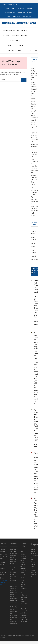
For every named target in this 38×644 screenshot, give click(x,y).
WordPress (19, 635)
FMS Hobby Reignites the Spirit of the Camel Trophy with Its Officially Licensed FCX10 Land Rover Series (24, 564)
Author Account (26, 16)
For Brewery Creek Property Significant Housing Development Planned (36, 428)
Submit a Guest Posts (13, 16)
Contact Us (22, 8)
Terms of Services (10, 12)
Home (7, 8)
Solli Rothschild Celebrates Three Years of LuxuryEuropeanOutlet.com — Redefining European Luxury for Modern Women (34, 202)
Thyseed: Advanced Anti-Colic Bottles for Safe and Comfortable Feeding (34, 140)
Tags (37, 269)
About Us (14, 8)
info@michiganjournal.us (3, 582)
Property (15, 36)
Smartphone (22, 31)
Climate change (9, 31)
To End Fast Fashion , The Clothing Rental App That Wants (36, 513)
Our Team (30, 8)
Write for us (30, 12)
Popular (32, 270)
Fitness (24, 36)
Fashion (6, 36)
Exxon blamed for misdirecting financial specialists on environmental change (36, 473)
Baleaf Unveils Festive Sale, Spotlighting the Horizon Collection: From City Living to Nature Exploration (34, 115)
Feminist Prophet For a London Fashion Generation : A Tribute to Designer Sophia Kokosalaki (36, 304)
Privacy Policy (21, 12)
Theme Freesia (11, 635)
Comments (34, 271)
